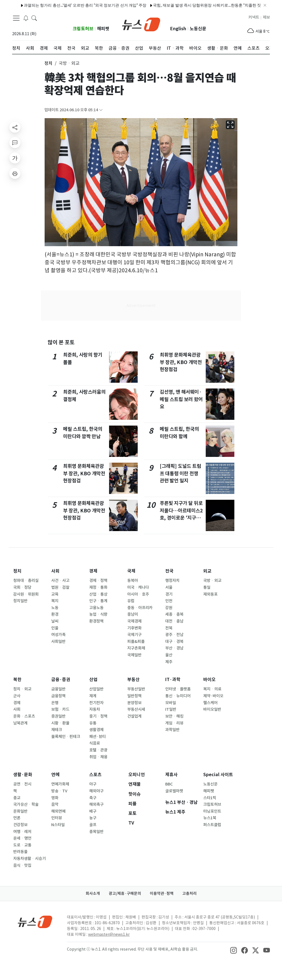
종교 (17, 798)
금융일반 (58, 689)
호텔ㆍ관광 (98, 750)
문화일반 (20, 811)
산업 (93, 680)
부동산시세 (136, 709)
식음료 (95, 743)
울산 (169, 655)
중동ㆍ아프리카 (140, 608)
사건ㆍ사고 (60, 581)
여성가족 (58, 635)
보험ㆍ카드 (60, 709)
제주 (169, 662)
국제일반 (134, 655)
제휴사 (171, 775)
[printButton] (15, 173)
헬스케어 (210, 703)
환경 (55, 614)
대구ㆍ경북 (174, 642)
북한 (17, 680)
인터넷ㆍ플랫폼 (178, 689)
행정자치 (172, 581)
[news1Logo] (35, 922)
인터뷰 (57, 818)
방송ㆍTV (59, 791)
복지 (55, 601)
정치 (17, 571)
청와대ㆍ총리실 (26, 581)
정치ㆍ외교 (22, 689)
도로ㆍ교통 (22, 845)
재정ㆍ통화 (98, 587)
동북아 (133, 581)
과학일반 (172, 730)
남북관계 (20, 723)
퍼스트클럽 (212, 825)
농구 (93, 818)
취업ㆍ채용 (98, 757)
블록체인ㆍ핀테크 (66, 737)
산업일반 (96, 689)
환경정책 (96, 621)
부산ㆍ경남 (174, 648)
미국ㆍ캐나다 (138, 587)
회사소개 (93, 893)
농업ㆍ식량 (98, 614)
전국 (169, 571)
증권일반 (58, 716)
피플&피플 (136, 642)
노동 (55, 608)
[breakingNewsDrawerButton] (26, 18)
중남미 (133, 614)
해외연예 (58, 811)
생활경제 (96, 730)
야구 (93, 784)
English (178, 29)
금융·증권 (61, 680)
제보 (266, 17)
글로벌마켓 (174, 791)
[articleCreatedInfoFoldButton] (101, 110)
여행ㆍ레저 (22, 832)
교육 (55, 594)
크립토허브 (83, 29)
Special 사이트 (218, 775)
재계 (93, 696)
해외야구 (96, 791)
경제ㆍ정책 (98, 581)
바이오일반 (212, 709)
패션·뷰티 (97, 737)
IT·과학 (173, 680)
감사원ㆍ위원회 (26, 594)
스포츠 (95, 775)
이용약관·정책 (162, 893)
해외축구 (96, 804)
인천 (169, 601)
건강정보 (20, 825)
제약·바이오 (213, 696)
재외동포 (210, 594)
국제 (131, 571)
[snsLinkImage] (234, 950)
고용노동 (96, 608)
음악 (55, 804)
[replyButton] (15, 143)
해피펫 (103, 29)
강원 (169, 608)
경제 (93, 571)
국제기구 (134, 635)
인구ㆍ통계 (98, 601)
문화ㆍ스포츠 (24, 716)
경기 (169, 594)
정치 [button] (48, 63)
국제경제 (134, 621)
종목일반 (96, 832)
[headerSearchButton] (34, 18)
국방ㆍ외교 (212, 581)
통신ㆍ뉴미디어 (178, 696)
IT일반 (171, 709)
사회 (55, 571)
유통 (93, 723)
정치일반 (20, 601)
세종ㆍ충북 (174, 614)
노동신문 (198, 29)
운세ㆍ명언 (22, 838)
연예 (55, 775)
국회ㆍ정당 (22, 587)
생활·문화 (23, 775)
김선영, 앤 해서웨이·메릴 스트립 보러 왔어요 (181, 399)
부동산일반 (136, 689)
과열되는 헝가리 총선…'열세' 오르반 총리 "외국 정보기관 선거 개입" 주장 (68, 5)
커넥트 (254, 17)
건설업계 (134, 716)
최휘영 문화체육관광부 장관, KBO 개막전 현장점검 (84, 473)
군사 (17, 696)
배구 (93, 811)
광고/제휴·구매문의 (125, 893)
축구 (93, 798)
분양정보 (134, 703)
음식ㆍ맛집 (22, 865)
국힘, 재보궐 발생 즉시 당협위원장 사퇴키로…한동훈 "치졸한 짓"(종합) (196, 5)
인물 (55, 628)
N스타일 (58, 825)
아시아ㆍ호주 (138, 594)
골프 (93, 825)
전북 (169, 628)
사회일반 (58, 642)
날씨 (55, 621)
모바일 (171, 703)
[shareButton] (15, 127)
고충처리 (189, 893)
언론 (17, 818)
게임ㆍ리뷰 (174, 723)
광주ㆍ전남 (174, 635)
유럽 (131, 601)
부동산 (133, 680)
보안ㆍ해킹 (174, 716)
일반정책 (134, 696)
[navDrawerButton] (16, 18)
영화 (55, 798)
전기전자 (96, 703)
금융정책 (58, 696)
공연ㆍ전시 (22, 784)
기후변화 (134, 628)
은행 (55, 703)
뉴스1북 (210, 818)
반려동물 (20, 852)
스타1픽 (210, 798)
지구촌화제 (136, 648)
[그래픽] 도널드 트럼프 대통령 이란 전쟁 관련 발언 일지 (180, 473)
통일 (207, 587)
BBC (169, 784)
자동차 (95, 709)
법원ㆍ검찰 (60, 587)
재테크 (57, 730)
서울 (169, 587)
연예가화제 (60, 784)
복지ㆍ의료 (212, 689)
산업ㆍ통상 (98, 594)
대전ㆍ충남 (174, 621)
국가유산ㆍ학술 (26, 804)
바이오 (209, 680)
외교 (207, 571)
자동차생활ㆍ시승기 (29, 859)
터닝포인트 (212, 811)
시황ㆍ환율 (60, 723)
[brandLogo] (141, 24)
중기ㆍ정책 (98, 716)
